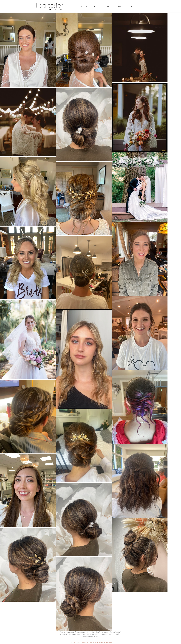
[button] (85, 7)
